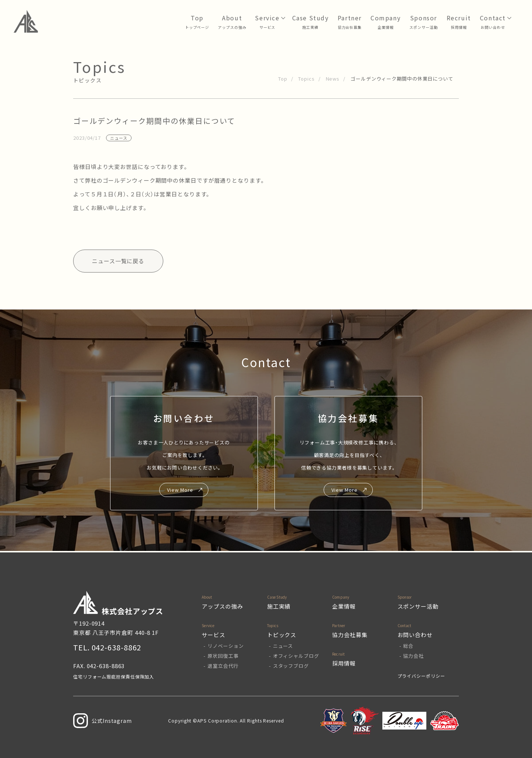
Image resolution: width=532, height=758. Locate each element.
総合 (408, 646)
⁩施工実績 (310, 27)
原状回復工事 (223, 656)
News (333, 79)
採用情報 (459, 27)
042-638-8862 (117, 647)
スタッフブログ (291, 666)
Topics (306, 79)
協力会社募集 (350, 27)
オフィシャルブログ (296, 656)
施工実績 (279, 606)
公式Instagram (103, 721)
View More (180, 490)
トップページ (197, 27)
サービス (267, 27)
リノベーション (226, 646)
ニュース (283, 646)
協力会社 (413, 656)
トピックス (282, 635)
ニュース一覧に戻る (118, 261)
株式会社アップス (118, 604)
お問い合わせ (493, 27)
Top (283, 79)
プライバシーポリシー (421, 676)
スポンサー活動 (423, 27)
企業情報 (386, 27)
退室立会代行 (223, 666)
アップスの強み (232, 27)
